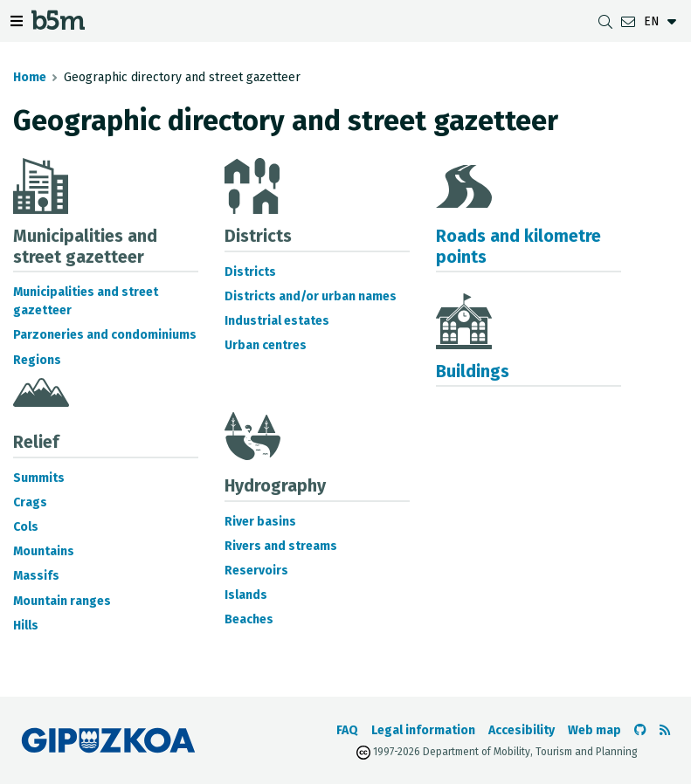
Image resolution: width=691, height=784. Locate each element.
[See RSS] (665, 730)
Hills (26, 626)
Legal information (423, 730)
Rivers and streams (281, 546)
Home (30, 77)
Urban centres (266, 345)
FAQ (347, 730)
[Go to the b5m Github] (640, 730)
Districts (250, 272)
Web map (594, 730)
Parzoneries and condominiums (105, 335)
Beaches (249, 619)
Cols (26, 527)
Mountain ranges (62, 601)
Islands (246, 595)
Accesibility (522, 730)
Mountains (44, 551)
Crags (30, 502)
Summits (39, 478)
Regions (37, 360)
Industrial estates (277, 321)
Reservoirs (256, 571)
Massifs (36, 576)
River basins (260, 522)
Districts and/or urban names (311, 296)
